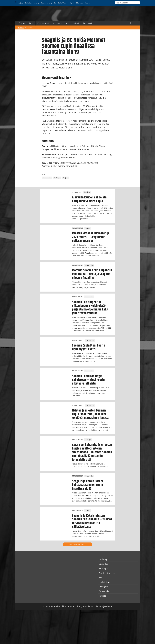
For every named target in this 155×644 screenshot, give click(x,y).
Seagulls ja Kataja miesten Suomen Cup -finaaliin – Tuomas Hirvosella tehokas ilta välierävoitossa (92, 521)
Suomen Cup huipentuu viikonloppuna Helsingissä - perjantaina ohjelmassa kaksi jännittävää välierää (90, 308)
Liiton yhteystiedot (84, 606)
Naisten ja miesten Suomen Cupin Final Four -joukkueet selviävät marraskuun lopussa (91, 414)
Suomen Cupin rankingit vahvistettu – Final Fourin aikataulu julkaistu (88, 380)
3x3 (55, 3)
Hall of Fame (62, 3)
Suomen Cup (47, 178)
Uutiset (76, 23)
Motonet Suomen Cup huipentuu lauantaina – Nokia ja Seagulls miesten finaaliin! (92, 274)
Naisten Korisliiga (47, 3)
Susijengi (21, 3)
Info (67, 23)
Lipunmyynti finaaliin (55, 78)
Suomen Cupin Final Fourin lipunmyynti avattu (89, 347)
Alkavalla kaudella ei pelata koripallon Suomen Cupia (89, 199)
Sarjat (31, 23)
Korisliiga (36, 3)
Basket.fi (21, 28)
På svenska (80, 3)
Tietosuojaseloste (103, 606)
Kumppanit (87, 23)
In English (71, 3)
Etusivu (22, 23)
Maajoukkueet (43, 23)
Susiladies (28, 3)
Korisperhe (57, 23)
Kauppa (88, 3)
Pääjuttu (66, 178)
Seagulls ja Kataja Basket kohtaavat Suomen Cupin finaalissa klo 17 (88, 485)
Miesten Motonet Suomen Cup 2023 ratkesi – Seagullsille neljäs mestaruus (90, 237)
